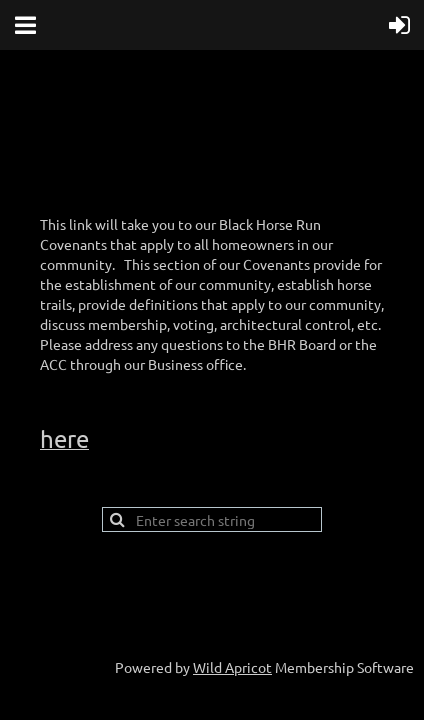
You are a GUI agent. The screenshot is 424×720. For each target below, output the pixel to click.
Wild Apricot (232, 667)
